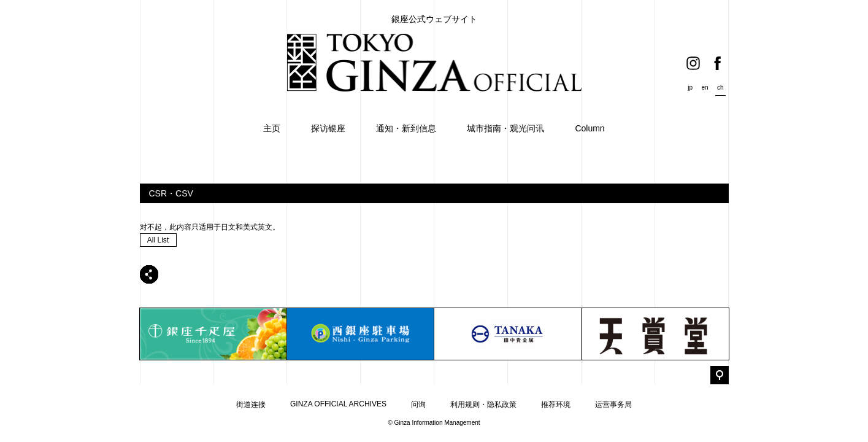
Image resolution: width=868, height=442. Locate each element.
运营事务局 (613, 405)
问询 (418, 405)
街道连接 (251, 405)
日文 (228, 227)
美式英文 (258, 227)
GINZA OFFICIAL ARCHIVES (338, 404)
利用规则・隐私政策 (483, 405)
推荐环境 (556, 405)
